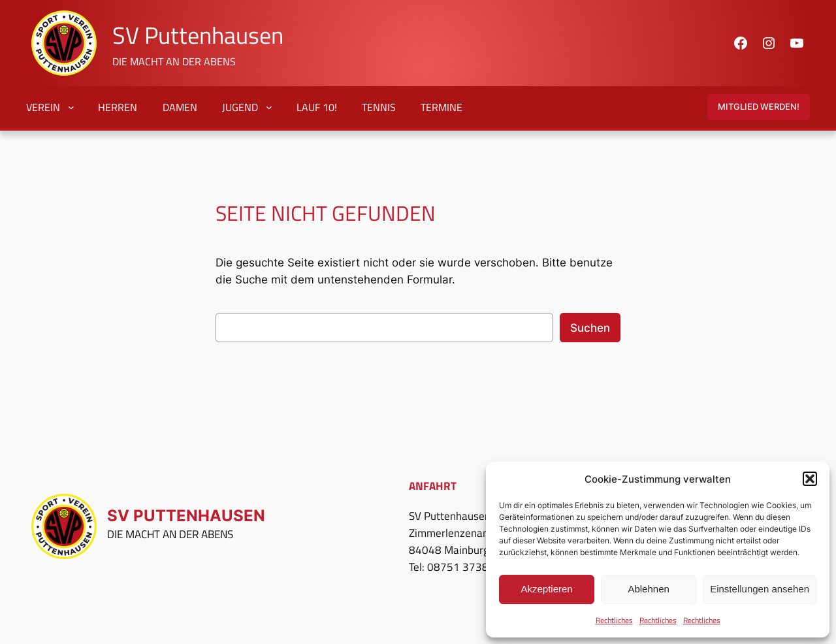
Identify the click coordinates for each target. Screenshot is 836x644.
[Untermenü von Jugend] (266, 107)
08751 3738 (458, 567)
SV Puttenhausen (198, 35)
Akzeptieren (546, 589)
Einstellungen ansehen (760, 589)
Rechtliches (614, 620)
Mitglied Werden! (759, 107)
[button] (810, 479)
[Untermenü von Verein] (68, 107)
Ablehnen (648, 589)
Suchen (590, 328)
